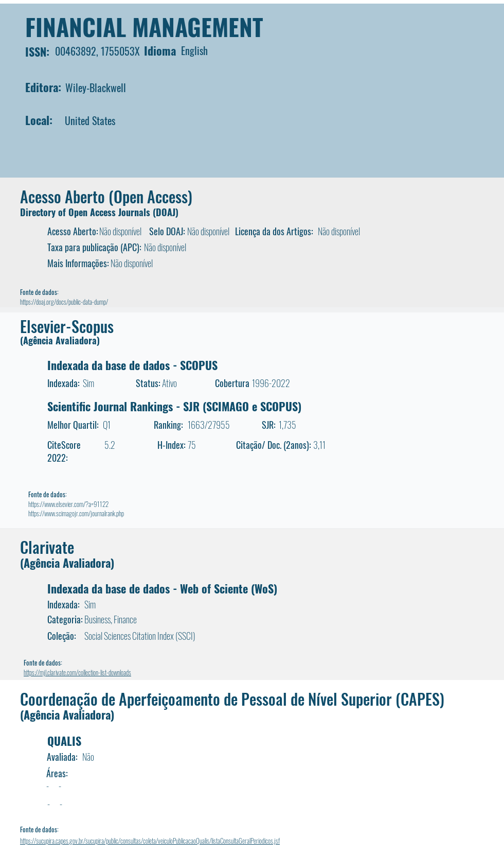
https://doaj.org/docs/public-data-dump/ (64, 302)
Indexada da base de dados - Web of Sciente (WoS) (162, 588)
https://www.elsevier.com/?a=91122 (68, 504)
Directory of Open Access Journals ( (88, 212)
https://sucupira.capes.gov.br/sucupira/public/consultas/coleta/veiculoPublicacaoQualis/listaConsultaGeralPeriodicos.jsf (150, 841)
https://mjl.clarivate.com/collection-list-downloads (77, 672)
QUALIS (64, 741)
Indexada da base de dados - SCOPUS (132, 365)
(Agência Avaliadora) (60, 340)
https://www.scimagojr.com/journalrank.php (76, 513)
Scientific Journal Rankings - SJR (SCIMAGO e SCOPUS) (174, 406)
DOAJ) (167, 212)
